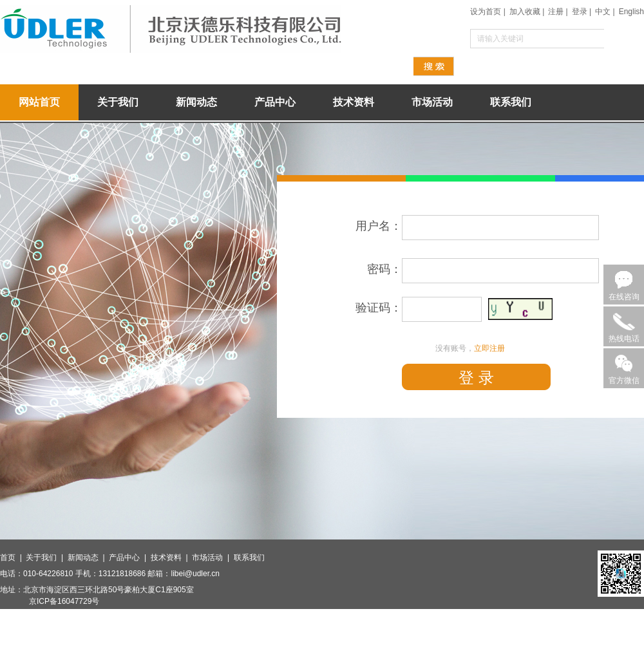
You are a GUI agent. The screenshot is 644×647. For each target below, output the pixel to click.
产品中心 (275, 102)
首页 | (13, 558)
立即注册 (489, 348)
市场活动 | (213, 558)
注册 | (558, 12)
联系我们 (511, 102)
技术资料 (354, 102)
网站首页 (39, 102)
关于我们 (118, 102)
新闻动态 (196, 102)
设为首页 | (488, 12)
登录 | (582, 12)
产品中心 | (129, 558)
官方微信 (624, 380)
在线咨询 (624, 297)
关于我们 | (46, 558)
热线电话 (624, 339)
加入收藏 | (527, 12)
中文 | (605, 12)
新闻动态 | (88, 558)
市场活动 (432, 102)
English (631, 12)
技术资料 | (171, 558)
